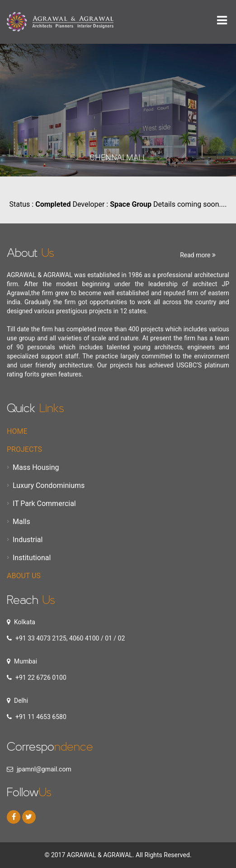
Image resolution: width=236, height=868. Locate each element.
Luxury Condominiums (49, 485)
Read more (198, 255)
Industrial (28, 540)
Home (17, 431)
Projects (24, 449)
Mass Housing (36, 467)
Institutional (32, 558)
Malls (21, 522)
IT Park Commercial (44, 504)
